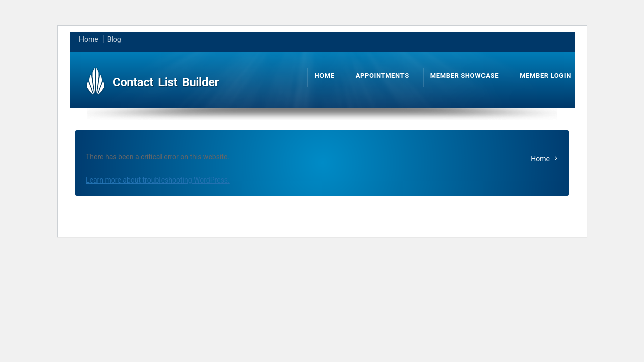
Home (540, 159)
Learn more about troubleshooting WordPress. (158, 180)
